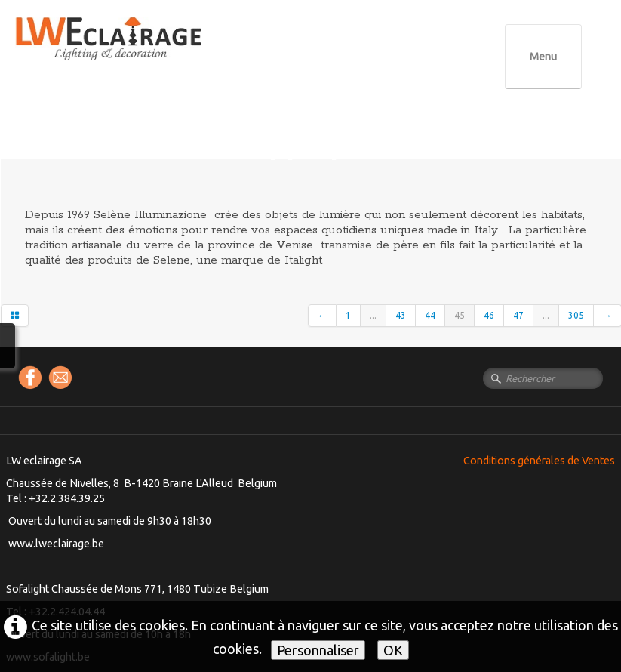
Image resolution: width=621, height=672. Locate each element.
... (373, 315)
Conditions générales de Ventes (539, 461)
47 (518, 315)
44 (430, 315)
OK (393, 650)
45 (460, 315)
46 (489, 315)
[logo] (140, 52)
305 (576, 315)
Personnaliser (318, 650)
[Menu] (543, 57)
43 (401, 315)
